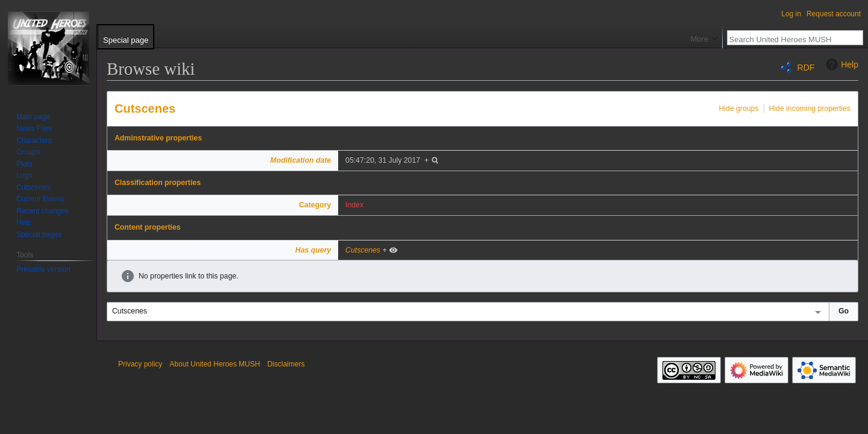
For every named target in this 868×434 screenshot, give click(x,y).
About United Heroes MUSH (215, 364)
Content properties (148, 227)
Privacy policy (140, 364)
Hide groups (738, 108)
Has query (313, 250)
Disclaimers (286, 364)
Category (315, 205)
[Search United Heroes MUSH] (788, 39)
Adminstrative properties (158, 138)
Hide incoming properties (810, 108)
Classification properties (158, 183)
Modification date (300, 160)
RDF (806, 68)
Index (354, 205)
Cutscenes (145, 108)
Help (841, 64)
